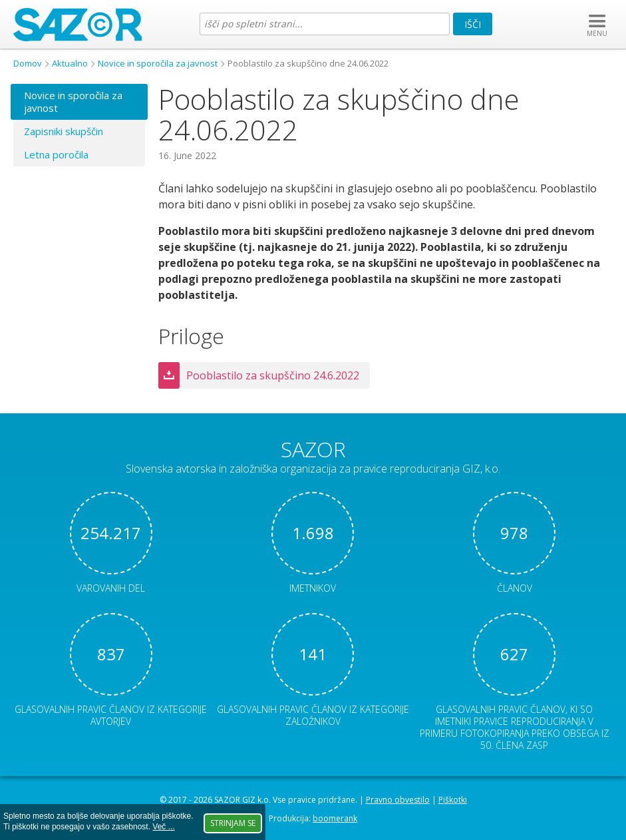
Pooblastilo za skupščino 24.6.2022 (273, 375)
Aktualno (70, 63)
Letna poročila (56, 154)
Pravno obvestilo (398, 800)
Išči (473, 24)
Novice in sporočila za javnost (158, 63)
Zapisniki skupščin (64, 131)
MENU (597, 33)
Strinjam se (233, 823)
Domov (28, 63)
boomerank (335, 818)
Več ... (163, 827)
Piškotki (453, 800)
